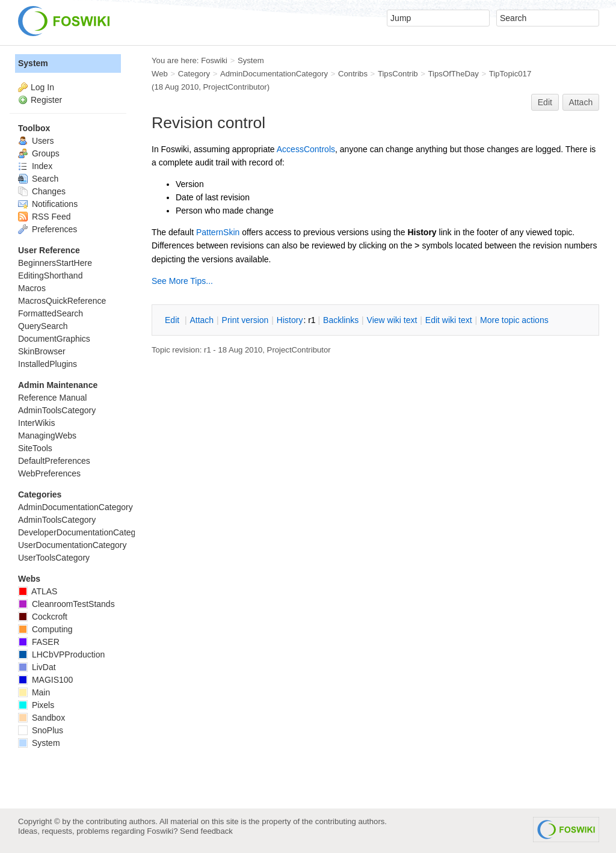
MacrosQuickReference (62, 301)
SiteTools (35, 448)
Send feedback (206, 831)
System (33, 63)
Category (194, 74)
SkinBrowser (42, 351)
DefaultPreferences (54, 461)
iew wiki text (392, 320)
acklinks (341, 320)
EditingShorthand (50, 276)
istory (290, 320)
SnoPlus (41, 730)
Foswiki (214, 60)
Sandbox (42, 718)
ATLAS (38, 591)
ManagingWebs (47, 436)
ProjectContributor (235, 87)
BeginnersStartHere (55, 263)
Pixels (36, 705)
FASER (39, 642)
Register (46, 100)
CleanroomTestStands (66, 604)
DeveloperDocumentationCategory (83, 532)
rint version (245, 320)
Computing (45, 629)
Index (35, 166)
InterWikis (36, 423)
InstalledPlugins (48, 364)
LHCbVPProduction (61, 654)
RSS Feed (44, 217)
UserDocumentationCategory (72, 545)
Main (34, 692)
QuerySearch (43, 326)
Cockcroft (43, 617)
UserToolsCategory (54, 558)
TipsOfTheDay (454, 74)
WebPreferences (49, 473)
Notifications (48, 204)
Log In (42, 87)
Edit (545, 102)
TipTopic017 (510, 74)
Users (36, 141)
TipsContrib (398, 74)
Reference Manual (52, 398)
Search (38, 179)
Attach (581, 102)
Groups (39, 153)
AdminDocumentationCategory (274, 74)
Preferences (48, 229)
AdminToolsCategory (57, 410)
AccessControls (306, 149)
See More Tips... (182, 281)
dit (173, 320)
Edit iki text (449, 320)
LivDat (37, 667)
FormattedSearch (51, 313)
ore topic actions (514, 320)
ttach (202, 320)
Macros (32, 288)
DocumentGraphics (54, 339)
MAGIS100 (45, 680)
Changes (42, 191)
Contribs (353, 74)
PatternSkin (218, 232)
